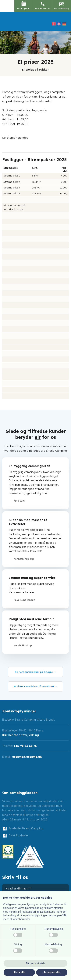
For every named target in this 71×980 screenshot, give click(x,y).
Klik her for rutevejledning (21, 735)
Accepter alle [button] (52, 972)
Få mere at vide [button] (36, 963)
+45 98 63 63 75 (25, 746)
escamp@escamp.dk (27, 757)
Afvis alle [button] (19, 972)
